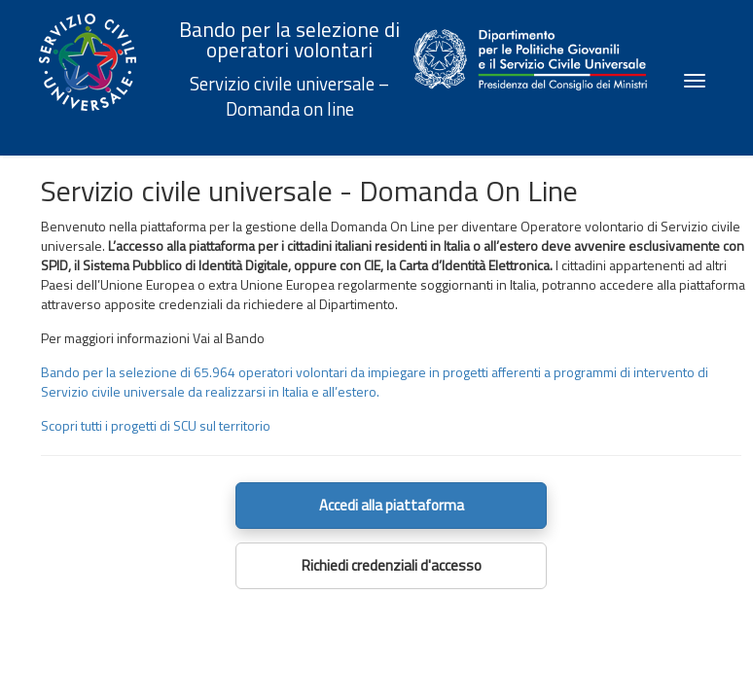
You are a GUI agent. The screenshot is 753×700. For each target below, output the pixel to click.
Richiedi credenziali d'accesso (392, 565)
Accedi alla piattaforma (392, 505)
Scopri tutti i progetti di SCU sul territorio (156, 425)
